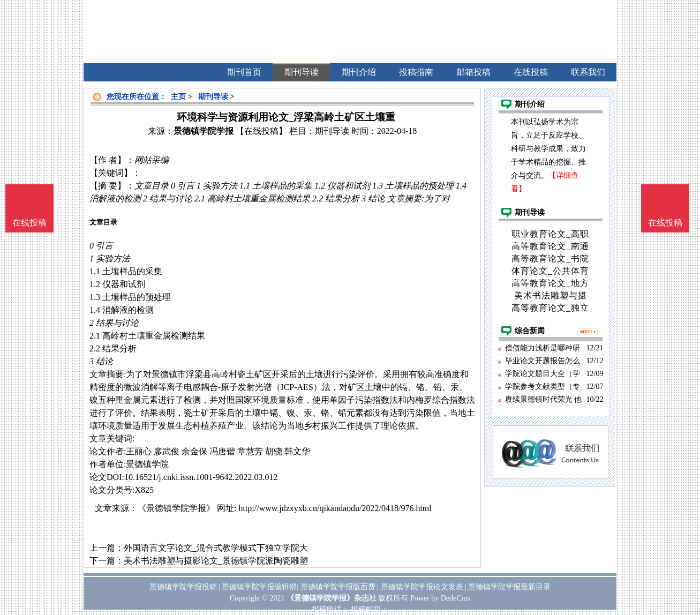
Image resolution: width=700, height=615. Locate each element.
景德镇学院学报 (204, 131)
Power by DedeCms (440, 598)
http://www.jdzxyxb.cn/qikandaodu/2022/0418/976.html (335, 508)
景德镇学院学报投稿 (183, 587)
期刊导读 (213, 97)
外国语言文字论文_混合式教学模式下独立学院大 (216, 548)
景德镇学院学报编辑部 (259, 587)
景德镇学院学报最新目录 (509, 587)
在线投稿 (665, 223)
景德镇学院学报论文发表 (422, 587)
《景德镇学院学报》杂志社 (332, 598)
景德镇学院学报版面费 (338, 587)
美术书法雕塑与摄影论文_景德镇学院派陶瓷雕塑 (216, 561)
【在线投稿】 (261, 131)
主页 (178, 97)
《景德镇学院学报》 (176, 508)
